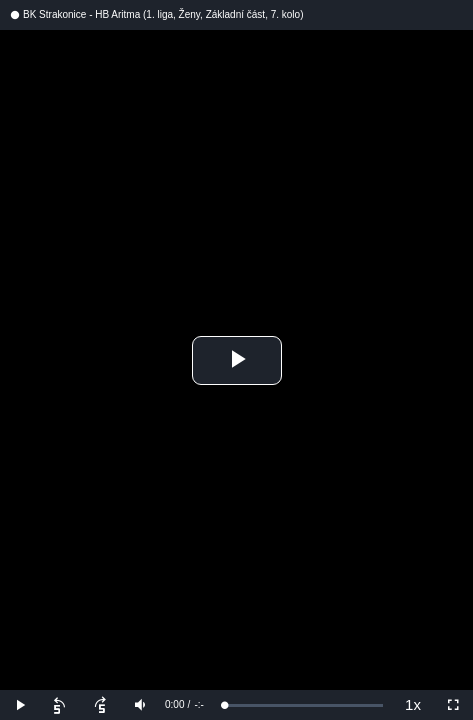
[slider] (303, 705)
